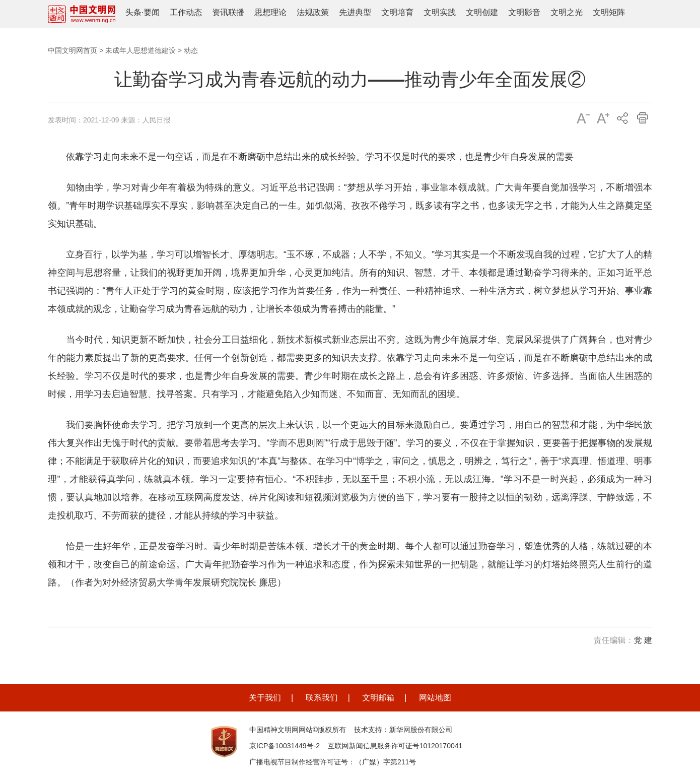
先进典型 (355, 12)
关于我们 (265, 698)
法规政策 (313, 12)
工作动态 (186, 12)
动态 (191, 50)
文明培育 (397, 12)
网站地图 (435, 698)
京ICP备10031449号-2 (285, 746)
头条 (133, 12)
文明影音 (524, 12)
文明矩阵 (609, 12)
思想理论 (270, 12)
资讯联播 (228, 12)
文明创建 (482, 12)
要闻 (152, 12)
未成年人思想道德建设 (141, 50)
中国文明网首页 (73, 50)
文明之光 (567, 12)
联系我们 (322, 698)
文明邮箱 (378, 698)
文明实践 (440, 12)
